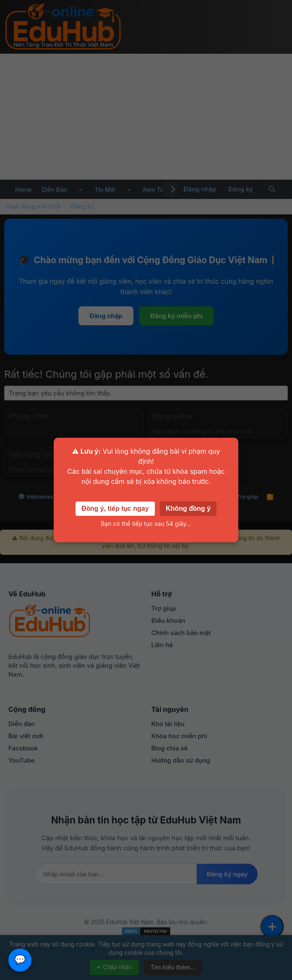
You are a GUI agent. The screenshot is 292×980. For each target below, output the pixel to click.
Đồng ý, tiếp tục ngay (115, 508)
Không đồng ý (188, 508)
